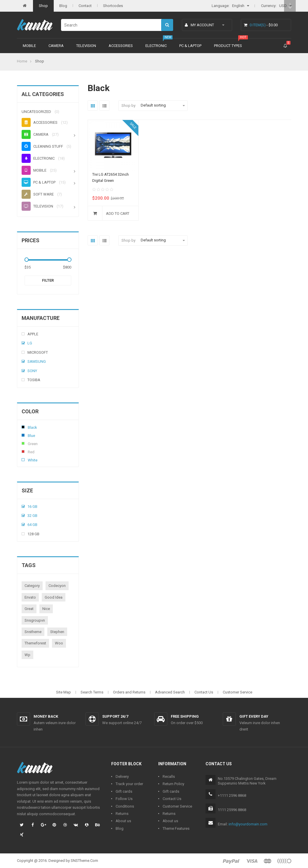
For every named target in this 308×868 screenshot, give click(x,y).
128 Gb (33, 534)
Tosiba (34, 380)
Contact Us (204, 692)
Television (86, 46)
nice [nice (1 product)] (46, 609)
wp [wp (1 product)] (27, 655)
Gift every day (254, 716)
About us (123, 821)
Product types (228, 46)
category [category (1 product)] (32, 586)
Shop (43, 6)
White (23, 460)
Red (23, 452)
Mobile (29, 46)
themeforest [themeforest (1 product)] (35, 643)
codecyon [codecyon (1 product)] (57, 586)
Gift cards (124, 791)
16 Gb (32, 507)
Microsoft (38, 352)
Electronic (156, 46)
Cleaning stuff (42, 146)
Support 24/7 (115, 716)
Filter (48, 280)
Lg (30, 343)
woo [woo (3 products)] (59, 643)
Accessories (121, 46)
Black (23, 427)
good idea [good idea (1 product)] (54, 597)
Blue (23, 435)
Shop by (128, 106)
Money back (46, 716)
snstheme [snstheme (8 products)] (33, 632)
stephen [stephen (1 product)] (57, 632)
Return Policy (173, 784)
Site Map (63, 692)
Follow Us (124, 799)
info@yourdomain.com (248, 824)
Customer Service (237, 692)
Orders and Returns (129, 692)
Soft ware (38, 194)
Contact (85, 6)
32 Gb (32, 516)
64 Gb (32, 525)
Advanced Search (170, 692)
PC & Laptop (190, 46)
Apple (33, 334)
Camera (56, 46)
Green (23, 443)
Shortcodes (113, 6)
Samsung (37, 361)
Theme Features (176, 828)
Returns (122, 814)
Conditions (125, 806)
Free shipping (185, 716)
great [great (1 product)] (29, 609)
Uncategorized (36, 112)
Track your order (129, 784)
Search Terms (92, 692)
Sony (32, 371)
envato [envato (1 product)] (30, 597)
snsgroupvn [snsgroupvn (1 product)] (35, 620)
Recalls (169, 777)
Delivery (122, 777)
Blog (63, 6)
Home (22, 61)
